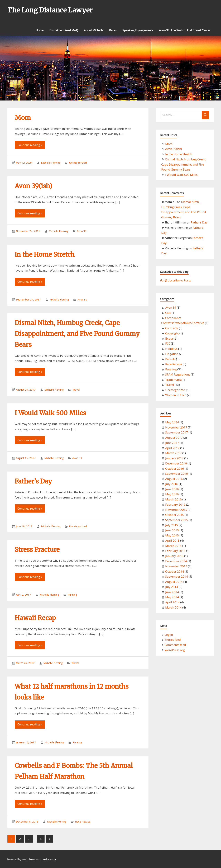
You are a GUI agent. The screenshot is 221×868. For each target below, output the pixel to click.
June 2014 (172, 592)
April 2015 (172, 540)
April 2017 (172, 448)
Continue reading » (30, 145)
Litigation (172, 354)
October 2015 (175, 515)
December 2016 (176, 463)
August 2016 (174, 479)
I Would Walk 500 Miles (50, 413)
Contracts (172, 328)
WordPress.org (175, 650)
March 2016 (173, 499)
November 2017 (176, 427)
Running (72, 595)
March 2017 (173, 453)
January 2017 (174, 458)
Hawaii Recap (35, 618)
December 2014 (176, 561)
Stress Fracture (37, 550)
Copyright (172, 333)
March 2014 (173, 607)
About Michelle (94, 30)
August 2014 (174, 582)
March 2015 (173, 546)
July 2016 (172, 484)
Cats (168, 313)
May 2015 (172, 535)
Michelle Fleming (51, 163)
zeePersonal (49, 859)
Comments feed (175, 645)
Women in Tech (176, 395)
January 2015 (174, 556)
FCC (168, 343)
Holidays (171, 349)
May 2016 (172, 494)
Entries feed (173, 640)
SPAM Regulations (178, 374)
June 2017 (172, 443)
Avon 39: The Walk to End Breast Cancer (185, 30)
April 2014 (172, 602)
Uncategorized (78, 163)
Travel (76, 390)
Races (113, 30)
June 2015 (172, 530)
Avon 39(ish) (33, 186)
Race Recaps (83, 821)
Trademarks (174, 380)
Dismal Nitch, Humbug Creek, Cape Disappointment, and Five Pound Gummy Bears (77, 334)
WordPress (29, 859)
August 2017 (174, 438)
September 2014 (177, 576)
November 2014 (176, 566)
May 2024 (172, 422)
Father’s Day (33, 481)
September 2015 (177, 520)
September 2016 (177, 474)
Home (40, 30)
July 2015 (172, 525)
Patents (170, 359)
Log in (169, 635)
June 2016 (172, 489)
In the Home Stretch (45, 255)
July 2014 (172, 587)
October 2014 (175, 571)
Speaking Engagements (138, 30)
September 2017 (177, 432)
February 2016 (175, 504)
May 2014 (172, 597)
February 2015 (175, 551)
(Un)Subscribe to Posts (176, 280)
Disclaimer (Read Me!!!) (64, 30)
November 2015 (176, 510)
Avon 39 (82, 231)
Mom (23, 118)
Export (170, 338)
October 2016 (175, 469)
